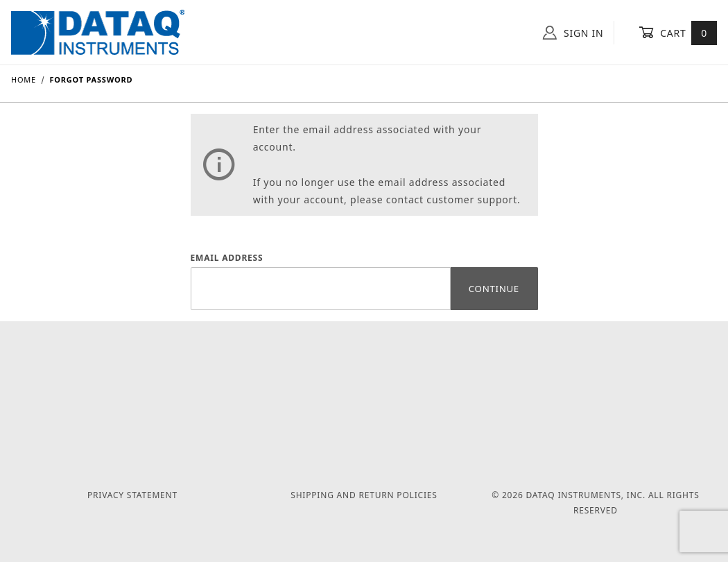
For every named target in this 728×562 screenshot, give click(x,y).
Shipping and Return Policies (364, 495)
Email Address (227, 258)
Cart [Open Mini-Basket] (678, 33)
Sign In (573, 33)
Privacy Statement (132, 495)
